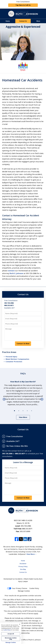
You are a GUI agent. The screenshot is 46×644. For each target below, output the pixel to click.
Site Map (23, 569)
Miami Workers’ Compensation (17, 359)
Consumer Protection (14, 362)
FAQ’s (23, 373)
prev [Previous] (4, 401)
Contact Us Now (23, 344)
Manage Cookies (24, 591)
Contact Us (23, 21)
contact (11, 271)
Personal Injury (11, 357)
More (38, 21)
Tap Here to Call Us (23, 5)
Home (8, 21)
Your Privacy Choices (17, 588)
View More (23, 417)
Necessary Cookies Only (11, 639)
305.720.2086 (26, 526)
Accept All (11, 634)
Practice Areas (9, 352)
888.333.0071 (27, 529)
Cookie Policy (34, 588)
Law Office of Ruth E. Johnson (30, 640)
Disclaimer (23, 564)
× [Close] (20, 624)
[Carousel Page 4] (27, 411)
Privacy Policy (23, 566)
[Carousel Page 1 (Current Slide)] (14, 411)
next (42, 401)
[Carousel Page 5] (32, 411)
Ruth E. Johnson (17, 273)
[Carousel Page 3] (23, 411)
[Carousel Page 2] (19, 411)
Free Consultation (23, 4)
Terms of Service (27, 613)
